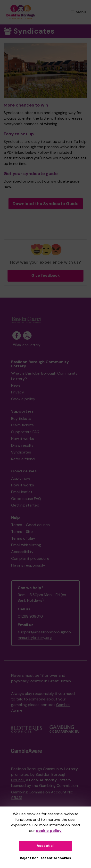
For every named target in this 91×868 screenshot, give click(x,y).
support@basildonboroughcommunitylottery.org (44, 635)
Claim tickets (22, 425)
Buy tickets (21, 419)
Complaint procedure (30, 558)
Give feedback (45, 275)
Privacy (18, 392)
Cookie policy (23, 399)
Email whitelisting (26, 545)
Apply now (21, 478)
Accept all (46, 846)
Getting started (25, 505)
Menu (79, 12)
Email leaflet (22, 492)
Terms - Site (22, 532)
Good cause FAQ (26, 499)
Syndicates (21, 452)
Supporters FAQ (25, 432)
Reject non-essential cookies (45, 858)
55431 (17, 798)
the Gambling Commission (55, 786)
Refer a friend (23, 459)
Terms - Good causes (30, 525)
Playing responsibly (28, 565)
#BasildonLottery (26, 345)
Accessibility (22, 552)
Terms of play (23, 538)
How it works (23, 439)
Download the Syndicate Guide (46, 204)
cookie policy (49, 831)
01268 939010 (30, 616)
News (16, 385)
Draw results (22, 445)
